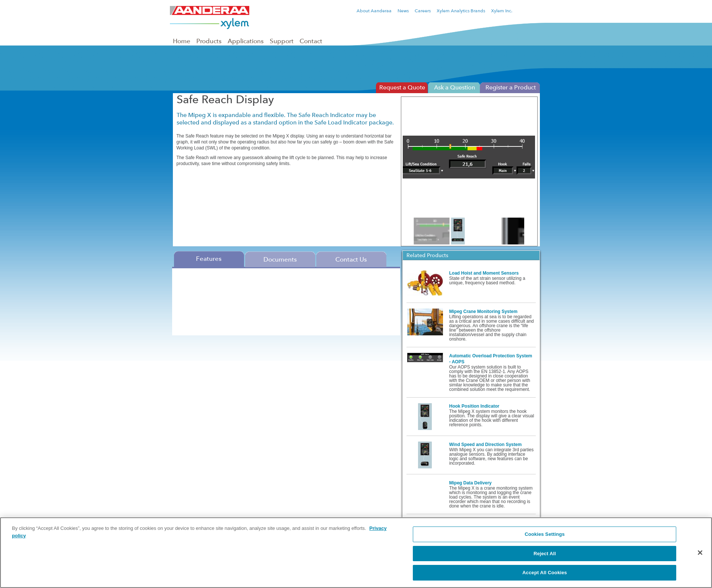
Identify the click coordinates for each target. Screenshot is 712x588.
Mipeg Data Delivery (471, 483)
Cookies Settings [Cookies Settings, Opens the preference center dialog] (545, 534)
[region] (356, 553)
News (403, 11)
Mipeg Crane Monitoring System (483, 312)
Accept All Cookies (545, 573)
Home (182, 41)
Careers (423, 11)
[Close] (700, 553)
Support (282, 41)
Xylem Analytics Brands (461, 11)
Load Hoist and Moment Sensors (484, 273)
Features (209, 259)
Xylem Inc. (502, 11)
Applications (246, 41)
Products (209, 41)
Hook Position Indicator (474, 406)
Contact (311, 41)
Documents (280, 259)
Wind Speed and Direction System (486, 445)
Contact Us (351, 259)
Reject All (545, 554)
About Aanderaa (374, 11)
